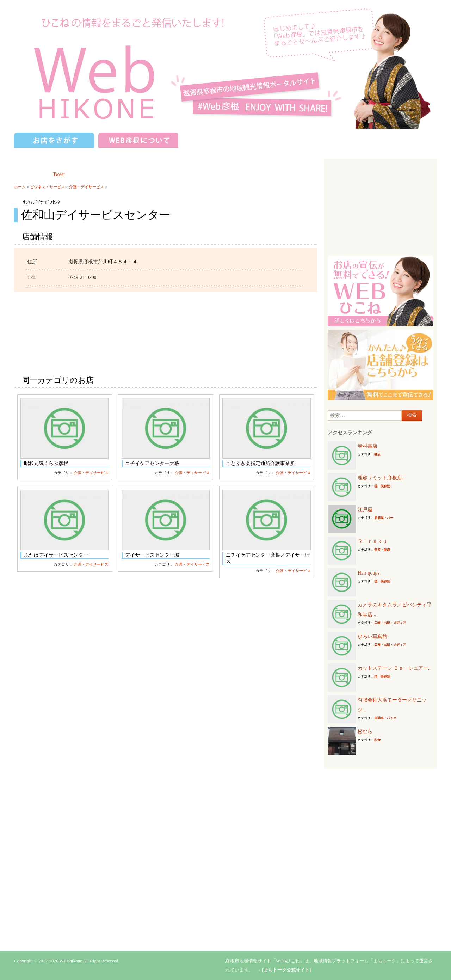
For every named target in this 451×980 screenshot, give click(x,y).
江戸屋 (365, 510)
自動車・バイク (385, 718)
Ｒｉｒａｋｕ (372, 541)
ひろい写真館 (372, 636)
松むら (365, 732)
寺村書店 (367, 446)
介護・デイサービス (87, 187)
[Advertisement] (381, 206)
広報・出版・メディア (390, 623)
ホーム (20, 187)
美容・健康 (382, 550)
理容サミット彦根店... (382, 478)
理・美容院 (382, 486)
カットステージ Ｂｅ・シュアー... (395, 668)
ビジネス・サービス (47, 187)
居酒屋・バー (384, 518)
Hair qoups (369, 573)
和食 (377, 740)
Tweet (59, 174)
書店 (377, 454)
